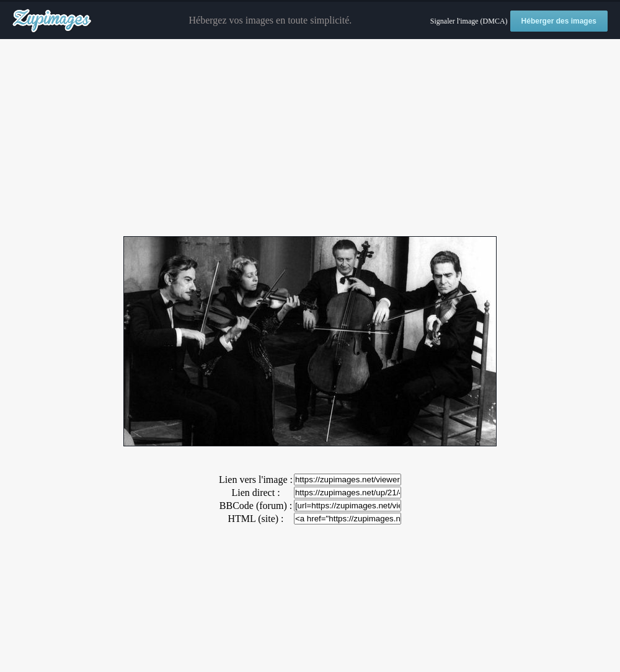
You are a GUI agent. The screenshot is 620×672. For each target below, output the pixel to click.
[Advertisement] (310, 138)
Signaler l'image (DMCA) (469, 21)
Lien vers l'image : (256, 480)
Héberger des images (559, 21)
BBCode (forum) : (256, 506)
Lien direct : (255, 493)
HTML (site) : (255, 519)
